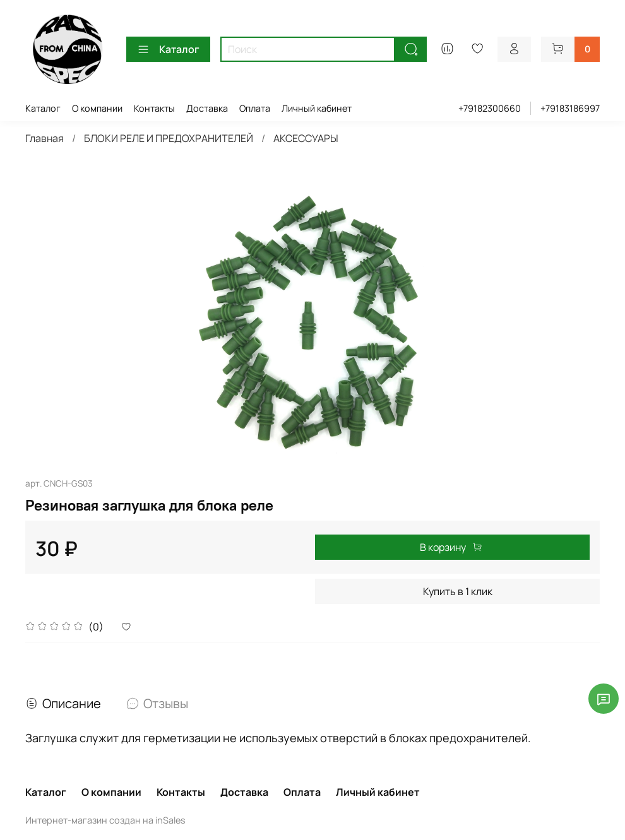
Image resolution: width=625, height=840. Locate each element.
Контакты (154, 108)
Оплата (255, 108)
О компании (97, 108)
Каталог (168, 49)
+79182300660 (490, 108)
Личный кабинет (317, 108)
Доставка (207, 108)
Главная (45, 138)
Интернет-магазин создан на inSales (105, 820)
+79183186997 (570, 108)
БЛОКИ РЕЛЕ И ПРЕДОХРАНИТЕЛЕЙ (169, 138)
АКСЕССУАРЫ (306, 138)
